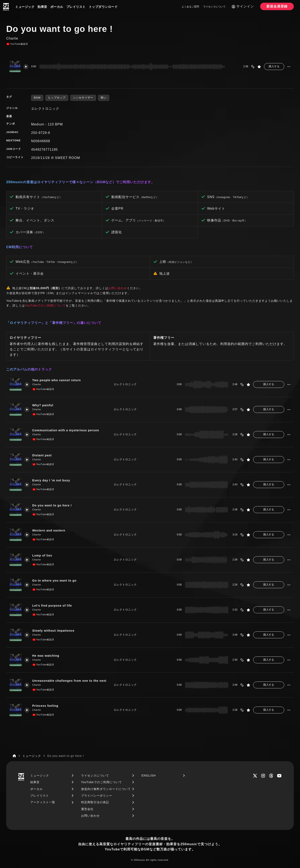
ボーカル (57, 7)
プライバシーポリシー (97, 796)
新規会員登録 (277, 6)
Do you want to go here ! (54, 506)
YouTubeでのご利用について (45, 305)
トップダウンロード (103, 7)
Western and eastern (50, 531)
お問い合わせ (118, 288)
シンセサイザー (83, 98)
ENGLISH (149, 775)
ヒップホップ (57, 98)
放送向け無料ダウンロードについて (106, 789)
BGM (37, 98)
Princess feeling (47, 706)
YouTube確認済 (17, 44)
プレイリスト (76, 7)
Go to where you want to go (56, 581)
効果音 (42, 7)
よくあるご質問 (190, 7)
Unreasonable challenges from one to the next (72, 681)
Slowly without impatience (55, 631)
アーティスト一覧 (43, 802)
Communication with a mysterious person (68, 430)
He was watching (47, 656)
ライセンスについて (214, 7)
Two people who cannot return (58, 380)
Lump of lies (43, 556)
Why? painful (44, 405)
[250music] (6, 7)
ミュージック (25, 7)
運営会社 (87, 809)
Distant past (43, 455)
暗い (104, 98)
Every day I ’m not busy (53, 480)
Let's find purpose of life (54, 606)
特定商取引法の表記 (95, 802)
